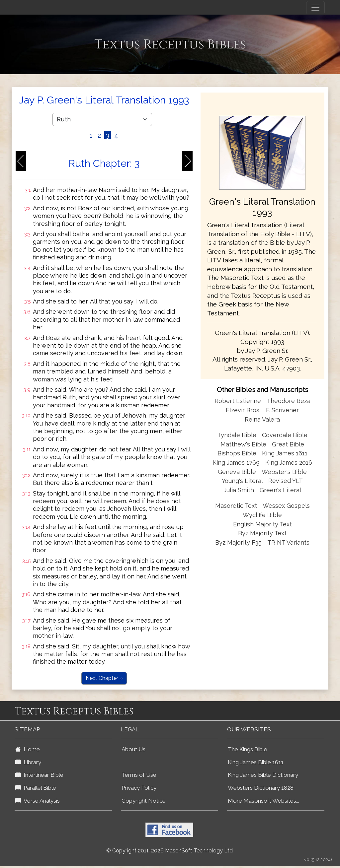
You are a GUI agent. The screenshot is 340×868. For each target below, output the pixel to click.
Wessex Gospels (286, 506)
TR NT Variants (288, 542)
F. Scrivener (282, 410)
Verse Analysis (38, 801)
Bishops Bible (237, 453)
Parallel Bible (36, 788)
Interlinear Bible (39, 775)
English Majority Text (262, 524)
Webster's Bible (284, 472)
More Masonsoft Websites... (263, 801)
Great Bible (288, 444)
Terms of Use (139, 775)
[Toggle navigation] (315, 8)
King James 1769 (236, 463)
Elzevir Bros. (243, 410)
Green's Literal (280, 490)
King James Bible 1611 (256, 762)
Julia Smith (240, 490)
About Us (133, 749)
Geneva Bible (237, 472)
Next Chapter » (104, 678)
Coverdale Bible (285, 435)
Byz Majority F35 (238, 542)
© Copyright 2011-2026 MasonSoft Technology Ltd (170, 851)
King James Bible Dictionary (263, 775)
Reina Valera (262, 419)
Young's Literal (243, 481)
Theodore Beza (289, 401)
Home (28, 749)
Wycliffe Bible (262, 515)
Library (28, 762)
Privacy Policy (139, 788)
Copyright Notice (144, 801)
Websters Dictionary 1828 (261, 788)
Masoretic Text (236, 506)
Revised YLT (286, 481)
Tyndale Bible (237, 435)
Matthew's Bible (243, 444)
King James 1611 (285, 453)
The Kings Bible (248, 749)
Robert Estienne (238, 401)
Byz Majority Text (262, 533)
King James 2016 (289, 463)
